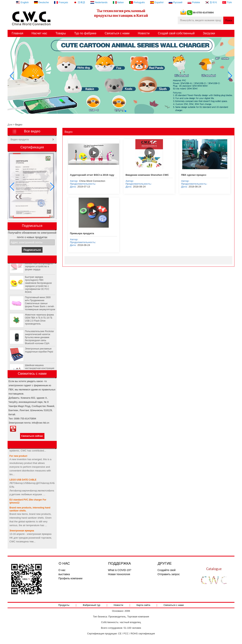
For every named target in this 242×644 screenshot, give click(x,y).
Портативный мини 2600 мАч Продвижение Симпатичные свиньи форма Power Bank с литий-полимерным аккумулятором (40, 304)
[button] (116, 111)
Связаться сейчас (32, 436)
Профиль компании (70, 578)
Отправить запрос (169, 574)
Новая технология (119, 574)
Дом (10, 125)
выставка (64, 574)
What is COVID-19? (120, 570)
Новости (144, 33)
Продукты (64, 605)
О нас (62, 570)
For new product (18, 457)
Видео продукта (20, 139)
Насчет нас (39, 33)
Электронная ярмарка (22, 531)
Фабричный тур (92, 605)
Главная (17, 33)
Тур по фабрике (85, 33)
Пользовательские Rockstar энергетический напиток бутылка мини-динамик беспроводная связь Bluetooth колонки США (39, 338)
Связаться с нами (117, 33)
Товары (61, 33)
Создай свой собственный (176, 33)
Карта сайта (143, 605)
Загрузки (209, 33)
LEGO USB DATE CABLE (23, 481)
